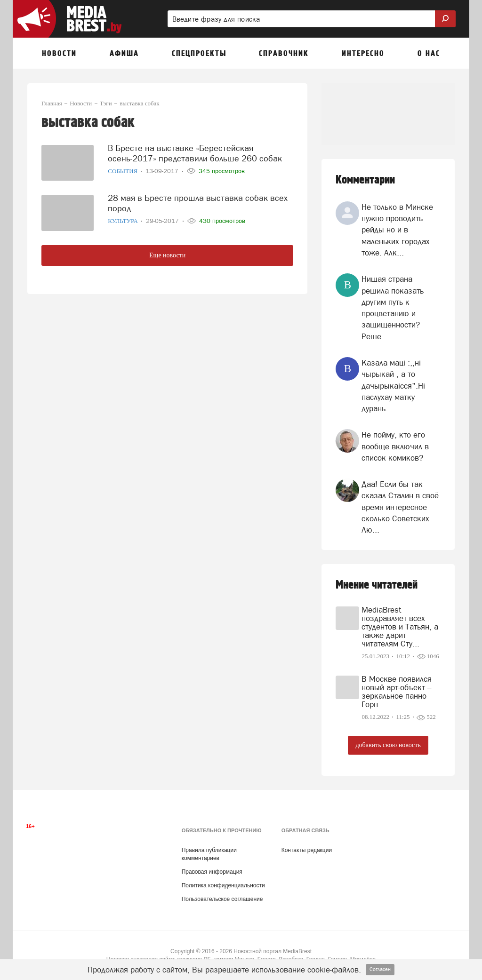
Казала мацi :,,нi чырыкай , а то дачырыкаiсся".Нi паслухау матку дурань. (393, 386)
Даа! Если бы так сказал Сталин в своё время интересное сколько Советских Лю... (400, 507)
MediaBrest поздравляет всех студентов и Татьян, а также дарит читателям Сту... (400, 627)
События (123, 171)
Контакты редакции (307, 850)
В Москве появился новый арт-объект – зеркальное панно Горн (397, 692)
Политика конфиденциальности (223, 885)
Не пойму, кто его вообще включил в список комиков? (395, 446)
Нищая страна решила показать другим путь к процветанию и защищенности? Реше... (393, 307)
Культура (124, 220)
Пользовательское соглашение (222, 899)
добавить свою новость (388, 745)
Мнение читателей (377, 585)
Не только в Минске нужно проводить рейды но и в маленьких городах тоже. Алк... (397, 230)
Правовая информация (212, 872)
